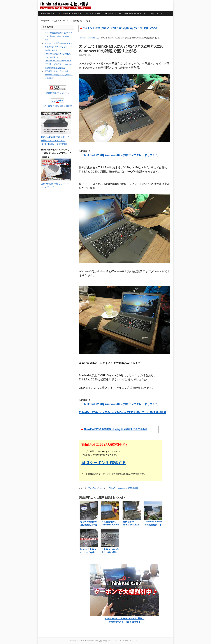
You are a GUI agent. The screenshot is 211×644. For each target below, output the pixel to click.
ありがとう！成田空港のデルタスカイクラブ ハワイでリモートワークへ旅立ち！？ (59, 47)
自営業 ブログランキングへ (57, 93)
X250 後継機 (133, 488)
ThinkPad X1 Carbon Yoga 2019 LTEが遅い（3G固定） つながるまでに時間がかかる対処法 (59, 64)
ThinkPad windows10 (118, 488)
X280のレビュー (48, 14)
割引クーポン (156, 14)
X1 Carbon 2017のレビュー (70, 14)
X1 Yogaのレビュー (113, 14)
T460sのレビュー (93, 14)
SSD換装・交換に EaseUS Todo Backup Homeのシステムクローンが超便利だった (59, 75)
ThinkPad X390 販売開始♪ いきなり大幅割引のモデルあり (115, 429)
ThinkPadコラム (93, 38)
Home (83, 38)
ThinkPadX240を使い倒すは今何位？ (58, 106)
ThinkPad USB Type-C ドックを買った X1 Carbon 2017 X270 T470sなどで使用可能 (55, 140)
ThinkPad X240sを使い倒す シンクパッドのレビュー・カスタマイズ (65, 6)
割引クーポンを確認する (104, 463)
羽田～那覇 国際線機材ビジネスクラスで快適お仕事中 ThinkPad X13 (59, 36)
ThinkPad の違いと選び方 (135, 14)
